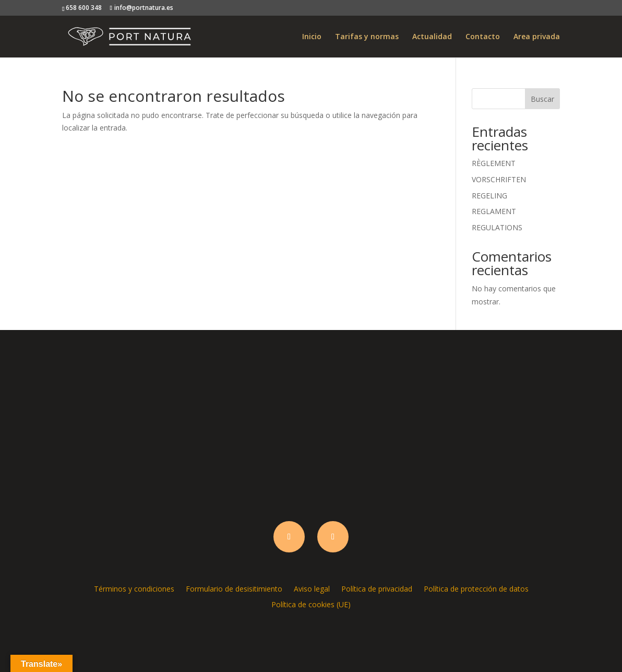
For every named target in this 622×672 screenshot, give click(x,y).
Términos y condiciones (134, 588)
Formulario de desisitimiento (234, 588)
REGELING (489, 196)
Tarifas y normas (367, 37)
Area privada (537, 37)
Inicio (312, 37)
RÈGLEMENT (494, 163)
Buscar (542, 99)
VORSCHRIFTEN (499, 179)
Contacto (483, 37)
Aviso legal (312, 588)
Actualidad (432, 37)
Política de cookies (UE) (311, 604)
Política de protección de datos (476, 588)
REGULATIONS (497, 227)
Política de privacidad (377, 588)
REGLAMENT (494, 211)
